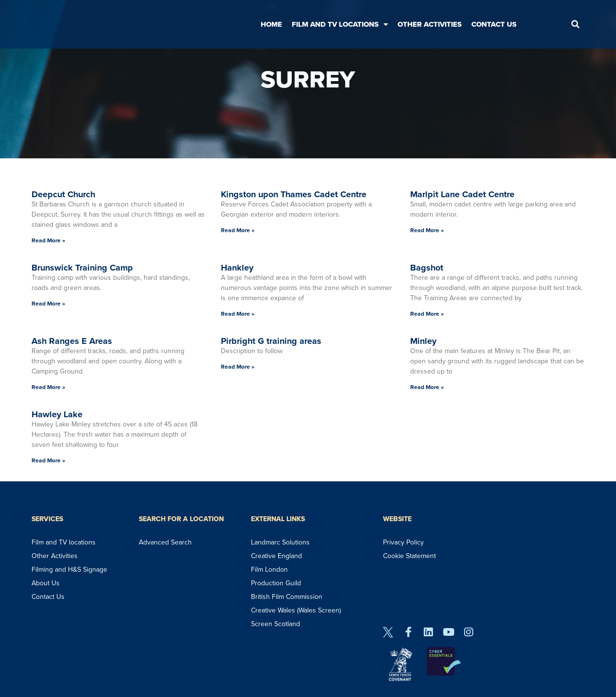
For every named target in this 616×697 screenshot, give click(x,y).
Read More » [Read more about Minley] (427, 387)
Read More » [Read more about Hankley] (238, 314)
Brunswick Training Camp (82, 268)
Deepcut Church (63, 194)
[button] (575, 24)
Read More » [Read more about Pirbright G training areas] (238, 367)
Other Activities (430, 24)
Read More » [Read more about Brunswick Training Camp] (48, 304)
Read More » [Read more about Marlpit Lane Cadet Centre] (427, 230)
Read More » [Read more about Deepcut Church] (48, 240)
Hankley (237, 268)
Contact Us (494, 24)
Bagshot (427, 268)
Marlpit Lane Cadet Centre (462, 194)
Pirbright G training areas (271, 341)
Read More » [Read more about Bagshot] (427, 314)
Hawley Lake (57, 414)
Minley (423, 341)
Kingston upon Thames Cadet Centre (294, 194)
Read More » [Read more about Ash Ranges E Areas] (48, 387)
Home (271, 24)
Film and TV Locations (340, 25)
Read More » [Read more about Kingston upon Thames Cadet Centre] (238, 230)
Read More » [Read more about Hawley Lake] (48, 460)
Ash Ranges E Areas (72, 341)
